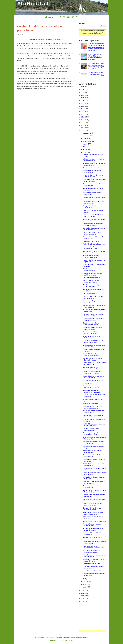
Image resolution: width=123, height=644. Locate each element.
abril (85, 579)
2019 (83, 106)
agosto (85, 144)
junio (85, 150)
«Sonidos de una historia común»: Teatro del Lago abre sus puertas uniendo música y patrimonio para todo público (96, 47)
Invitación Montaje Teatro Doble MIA (94, 571)
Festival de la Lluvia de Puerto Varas (94, 244)
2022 (83, 98)
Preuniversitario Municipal (91, 168)
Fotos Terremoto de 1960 (90, 294)
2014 (83, 120)
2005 (83, 601)
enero (85, 587)
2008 (83, 593)
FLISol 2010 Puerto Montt (91, 241)
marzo (85, 582)
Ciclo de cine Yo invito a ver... (92, 564)
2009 (83, 590)
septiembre (87, 141)
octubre (86, 139)
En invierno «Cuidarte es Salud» (93, 380)
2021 (83, 101)
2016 (83, 114)
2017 (83, 112)
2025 (83, 90)
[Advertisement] (92, 616)
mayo (85, 152)
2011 (83, 128)
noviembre (86, 136)
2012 (83, 125)
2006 (83, 599)
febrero (85, 584)
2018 (83, 109)
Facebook (41, 39)
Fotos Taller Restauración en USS (93, 278)
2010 (83, 131)
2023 (83, 95)
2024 (83, 92)
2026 (83, 87)
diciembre (86, 133)
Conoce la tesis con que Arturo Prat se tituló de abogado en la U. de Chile (96, 74)
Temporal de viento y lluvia (91, 404)
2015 (83, 117)
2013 (83, 123)
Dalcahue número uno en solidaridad (94, 521)
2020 (83, 103)
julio (84, 147)
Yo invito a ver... (88, 383)
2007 (83, 596)
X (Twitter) (58, 39)
